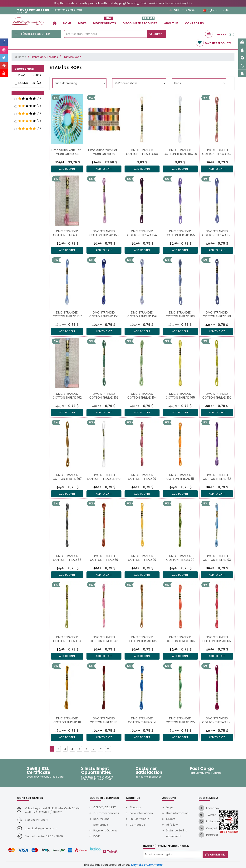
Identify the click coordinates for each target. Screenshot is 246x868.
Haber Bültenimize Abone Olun (166, 846)
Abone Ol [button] (215, 855)
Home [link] (67, 23)
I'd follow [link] (172, 825)
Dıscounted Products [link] (140, 22)
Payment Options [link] (105, 830)
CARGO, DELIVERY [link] (105, 807)
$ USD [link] (227, 10)
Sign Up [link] (188, 10)
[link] (55, 23)
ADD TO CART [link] (67, 169)
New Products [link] (105, 22)
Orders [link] (171, 819)
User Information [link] (177, 813)
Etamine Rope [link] (72, 57)
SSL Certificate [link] (140, 819)
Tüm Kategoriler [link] (32, 34)
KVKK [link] (97, 836)
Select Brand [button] (24, 69)
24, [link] (96, 162)
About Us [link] (171, 23)
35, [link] (59, 162)
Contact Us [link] (194, 23)
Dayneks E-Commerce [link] (147, 865)
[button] (28, 93)
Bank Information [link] (141, 813)
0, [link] (210, 162)
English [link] (210, 10)
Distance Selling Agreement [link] (177, 833)
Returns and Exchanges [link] (101, 822)
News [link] (82, 23)
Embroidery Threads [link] (44, 57)
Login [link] (174, 10)
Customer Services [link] (106, 813)
